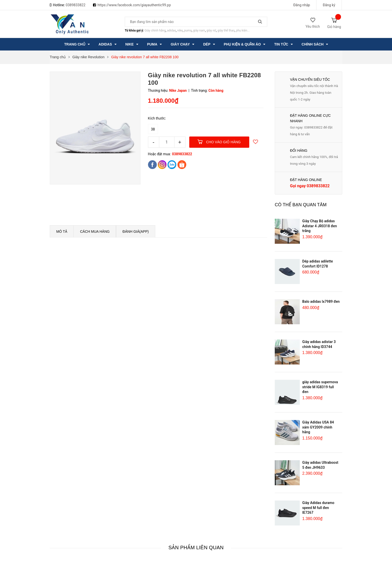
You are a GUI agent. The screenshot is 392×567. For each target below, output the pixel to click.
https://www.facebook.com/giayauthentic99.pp (134, 5)
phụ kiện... (243, 30)
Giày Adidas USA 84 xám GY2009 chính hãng (318, 427)
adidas (171, 30)
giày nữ (211, 30)
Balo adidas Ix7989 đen (321, 301)
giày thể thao (226, 30)
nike (180, 30)
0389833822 (76, 5)
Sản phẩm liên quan (196, 547)
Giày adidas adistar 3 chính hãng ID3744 (319, 344)
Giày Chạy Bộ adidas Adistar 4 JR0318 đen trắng (320, 226)
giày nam (199, 30)
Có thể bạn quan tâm (301, 205)
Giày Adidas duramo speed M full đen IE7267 (318, 508)
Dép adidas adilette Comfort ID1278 (318, 264)
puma (188, 30)
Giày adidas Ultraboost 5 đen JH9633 (320, 465)
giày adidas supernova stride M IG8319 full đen (320, 387)
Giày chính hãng (155, 30)
